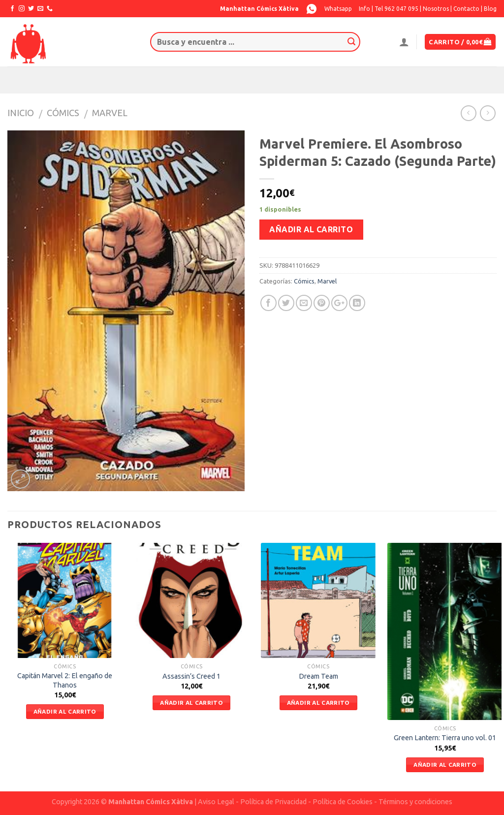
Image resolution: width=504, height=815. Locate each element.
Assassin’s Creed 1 (191, 676)
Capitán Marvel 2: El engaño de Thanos (65, 680)
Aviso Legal (216, 802)
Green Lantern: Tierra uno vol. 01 (445, 738)
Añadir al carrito (311, 229)
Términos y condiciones (415, 802)
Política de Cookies (343, 802)
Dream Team (318, 676)
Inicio (21, 113)
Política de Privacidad (273, 802)
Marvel (110, 113)
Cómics (63, 113)
